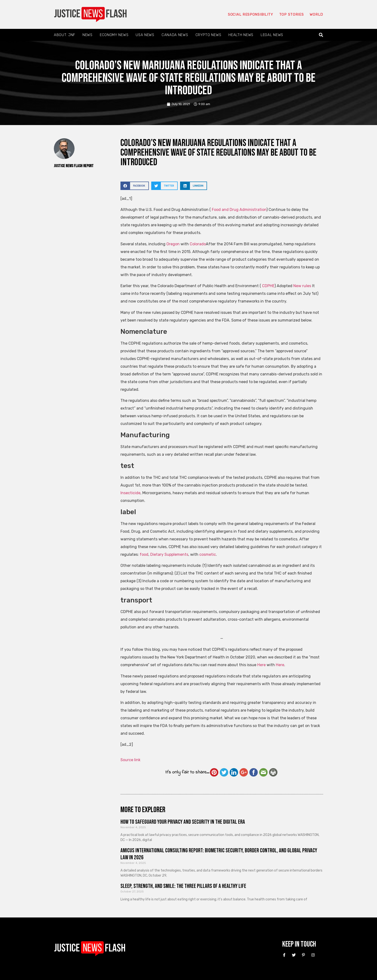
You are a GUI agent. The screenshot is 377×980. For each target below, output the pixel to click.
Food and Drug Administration (239, 210)
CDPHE (268, 286)
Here (261, 665)
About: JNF (65, 35)
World (316, 14)
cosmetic (208, 554)
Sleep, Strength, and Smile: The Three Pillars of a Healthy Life (183, 886)
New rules (302, 286)
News (88, 35)
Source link (130, 760)
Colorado (198, 244)
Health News (241, 35)
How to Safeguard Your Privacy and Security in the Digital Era (183, 822)
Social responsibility (251, 14)
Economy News (114, 35)
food (144, 554)
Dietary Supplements (169, 554)
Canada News (175, 35)
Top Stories (292, 14)
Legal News (272, 35)
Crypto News (208, 35)
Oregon (173, 244)
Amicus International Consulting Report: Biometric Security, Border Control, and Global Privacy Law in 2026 (219, 854)
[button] (321, 35)
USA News (145, 35)
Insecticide (130, 493)
